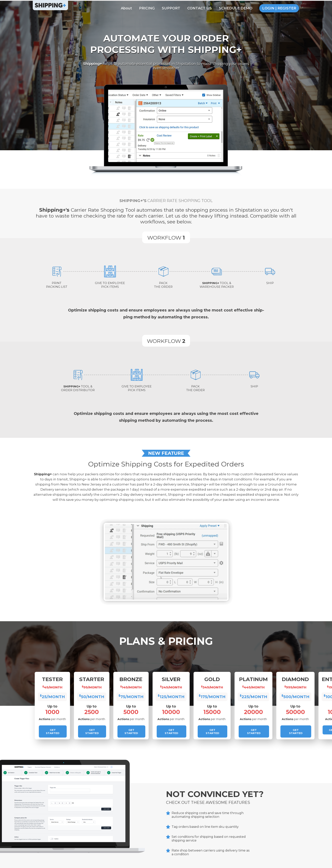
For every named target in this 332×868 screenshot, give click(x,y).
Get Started (53, 731)
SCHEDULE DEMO (236, 8)
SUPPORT (171, 8)
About (126, 8)
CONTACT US (200, 8)
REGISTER (287, 8)
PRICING (147, 8)
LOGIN (268, 8)
